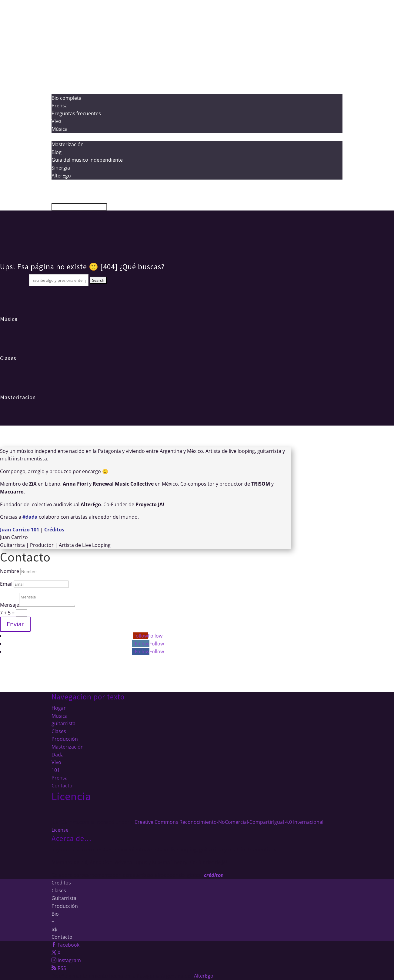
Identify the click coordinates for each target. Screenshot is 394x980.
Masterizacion (18, 397)
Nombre (10, 571)
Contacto (62, 786)
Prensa (60, 106)
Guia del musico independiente (87, 160)
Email (6, 584)
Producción (65, 82)
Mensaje (10, 605)
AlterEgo (61, 176)
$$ (54, 929)
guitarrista (63, 723)
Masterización (68, 144)
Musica (60, 716)
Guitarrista (64, 898)
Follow (155, 636)
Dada (58, 755)
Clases (8, 358)
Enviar (15, 624)
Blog (57, 152)
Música (60, 129)
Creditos (61, 883)
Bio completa (67, 98)
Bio (55, 914)
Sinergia (61, 168)
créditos (214, 875)
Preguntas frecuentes (76, 113)
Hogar (59, 708)
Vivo (56, 121)
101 (56, 770)
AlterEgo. (204, 976)
